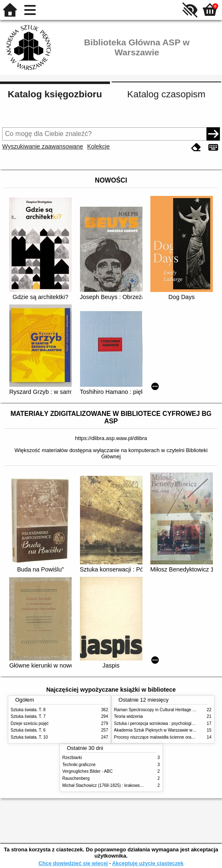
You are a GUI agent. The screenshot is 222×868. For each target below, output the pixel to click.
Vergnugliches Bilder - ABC (88, 771)
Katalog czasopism (166, 94)
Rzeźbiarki (72, 758)
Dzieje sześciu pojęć (30, 723)
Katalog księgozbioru (55, 94)
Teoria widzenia (128, 716)
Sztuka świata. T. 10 (29, 737)
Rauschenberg (76, 778)
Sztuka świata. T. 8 (28, 710)
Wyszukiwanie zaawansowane (42, 146)
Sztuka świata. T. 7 (28, 716)
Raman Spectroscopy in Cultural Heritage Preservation (165, 710)
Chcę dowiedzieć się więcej (73, 863)
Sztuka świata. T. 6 (28, 730)
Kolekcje (98, 146)
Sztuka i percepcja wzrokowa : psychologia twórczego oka (168, 723)
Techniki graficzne (79, 765)
